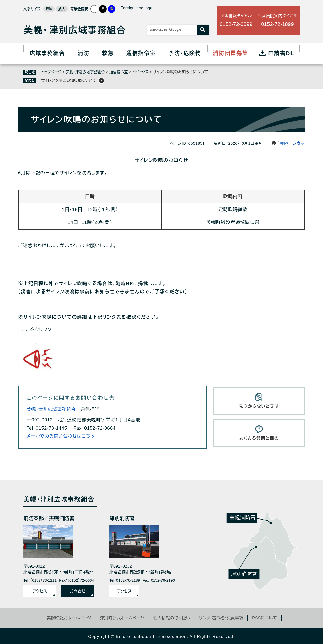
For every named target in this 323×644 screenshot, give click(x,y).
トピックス (143, 72)
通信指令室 (141, 53)
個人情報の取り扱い (172, 617)
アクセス (40, 591)
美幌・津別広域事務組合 (87, 72)
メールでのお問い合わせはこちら (62, 436)
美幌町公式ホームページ (65, 617)
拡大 (62, 9)
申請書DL (281, 53)
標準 (49, 9)
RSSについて (269, 617)
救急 (108, 53)
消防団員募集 (230, 53)
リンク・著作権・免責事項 (224, 617)
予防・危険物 (185, 53)
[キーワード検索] (172, 30)
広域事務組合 (47, 53)
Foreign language (137, 8)
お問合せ (77, 591)
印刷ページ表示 (291, 143)
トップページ (52, 72)
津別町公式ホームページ (121, 617)
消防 (83, 53)
